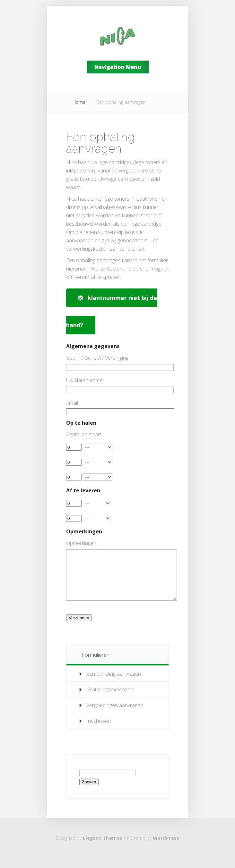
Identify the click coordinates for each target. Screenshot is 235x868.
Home (79, 102)
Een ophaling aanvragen (114, 683)
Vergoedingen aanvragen (115, 715)
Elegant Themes (103, 848)
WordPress (166, 848)
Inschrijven (99, 730)
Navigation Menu (118, 67)
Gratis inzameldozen (110, 699)
